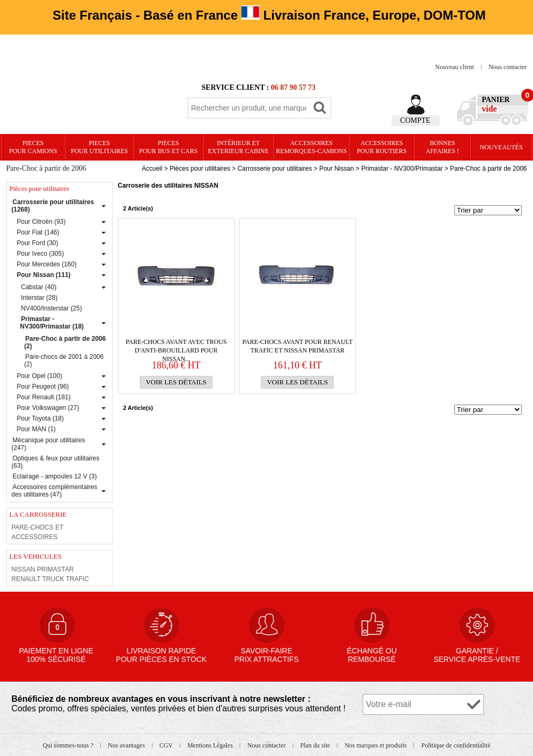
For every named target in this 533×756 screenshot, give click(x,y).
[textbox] (249, 108)
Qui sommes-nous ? (69, 745)
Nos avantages (127, 745)
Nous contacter (507, 67)
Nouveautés (501, 147)
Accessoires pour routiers (382, 147)
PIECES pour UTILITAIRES (99, 147)
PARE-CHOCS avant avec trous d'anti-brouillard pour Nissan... (176, 346)
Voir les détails (176, 382)
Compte (415, 120)
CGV (167, 745)
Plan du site (316, 745)
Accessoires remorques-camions (311, 147)
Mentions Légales (211, 745)
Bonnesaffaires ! (442, 147)
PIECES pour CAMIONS (33, 147)
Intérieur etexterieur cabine (238, 147)
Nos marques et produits (376, 745)
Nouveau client (455, 67)
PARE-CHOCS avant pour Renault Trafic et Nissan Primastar (298, 346)
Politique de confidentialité (456, 745)
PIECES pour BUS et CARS (168, 147)
